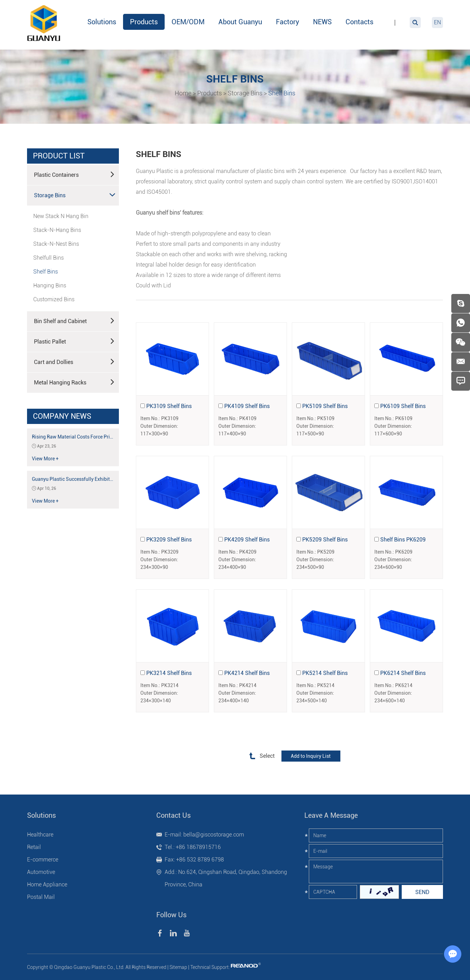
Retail (34, 847)
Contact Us (173, 815)
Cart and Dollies (75, 362)
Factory (288, 22)
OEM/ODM (188, 22)
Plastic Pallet (75, 341)
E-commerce (43, 860)
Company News (62, 416)
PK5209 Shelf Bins (325, 540)
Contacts (359, 22)
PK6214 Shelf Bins (403, 673)
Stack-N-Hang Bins (57, 230)
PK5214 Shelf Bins (325, 673)
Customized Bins (54, 299)
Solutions (102, 22)
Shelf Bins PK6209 (403, 540)
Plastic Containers (75, 174)
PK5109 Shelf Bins (325, 406)
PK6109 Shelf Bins (403, 406)
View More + (45, 459)
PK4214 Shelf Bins (247, 673)
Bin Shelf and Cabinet (75, 321)
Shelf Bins (282, 93)
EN (437, 22)
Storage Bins (245, 93)
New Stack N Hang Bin (61, 216)
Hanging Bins (50, 285)
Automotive (41, 872)
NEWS (322, 22)
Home (183, 93)
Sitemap (178, 967)
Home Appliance (47, 884)
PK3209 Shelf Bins (169, 540)
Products (144, 22)
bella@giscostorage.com (214, 835)
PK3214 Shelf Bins (169, 673)
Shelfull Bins (49, 258)
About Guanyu (240, 22)
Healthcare (40, 835)
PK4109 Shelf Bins (247, 406)
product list (59, 156)
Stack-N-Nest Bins (56, 244)
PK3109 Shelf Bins (169, 406)
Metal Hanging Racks (75, 382)
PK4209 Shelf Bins (247, 540)
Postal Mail (41, 897)
